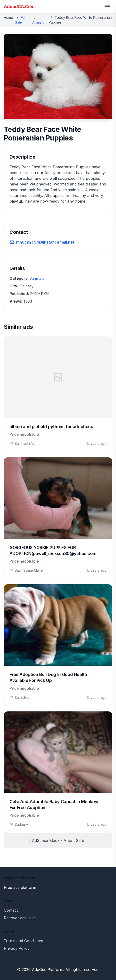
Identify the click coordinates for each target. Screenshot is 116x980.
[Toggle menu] (107, 7)
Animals (38, 22)
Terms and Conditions (23, 941)
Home (8, 17)
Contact (11, 910)
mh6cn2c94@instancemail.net (45, 242)
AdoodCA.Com (19, 7)
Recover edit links (20, 918)
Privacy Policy (17, 948)
